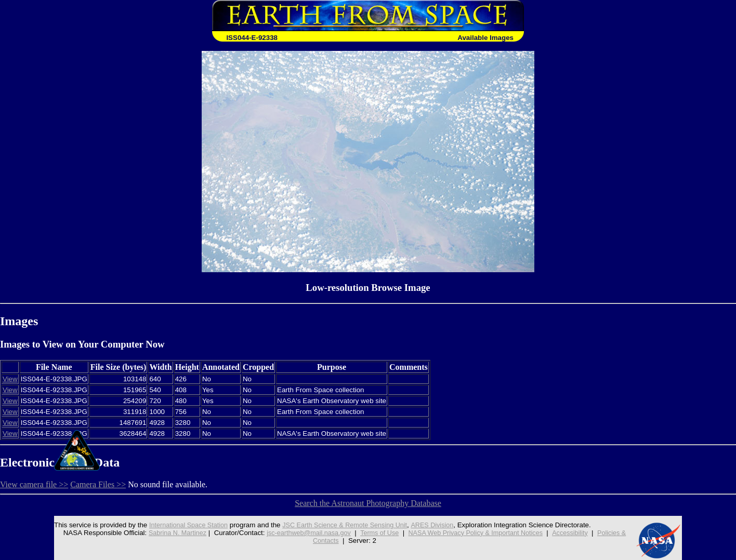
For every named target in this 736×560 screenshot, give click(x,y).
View (10, 379)
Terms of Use (378, 533)
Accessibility (578, 533)
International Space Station (179, 525)
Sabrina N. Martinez (168, 533)
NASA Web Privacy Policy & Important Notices (479, 533)
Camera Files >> (98, 484)
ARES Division (433, 525)
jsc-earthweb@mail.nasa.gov (304, 533)
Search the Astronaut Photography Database (368, 503)
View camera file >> (34, 484)
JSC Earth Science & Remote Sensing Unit (341, 525)
